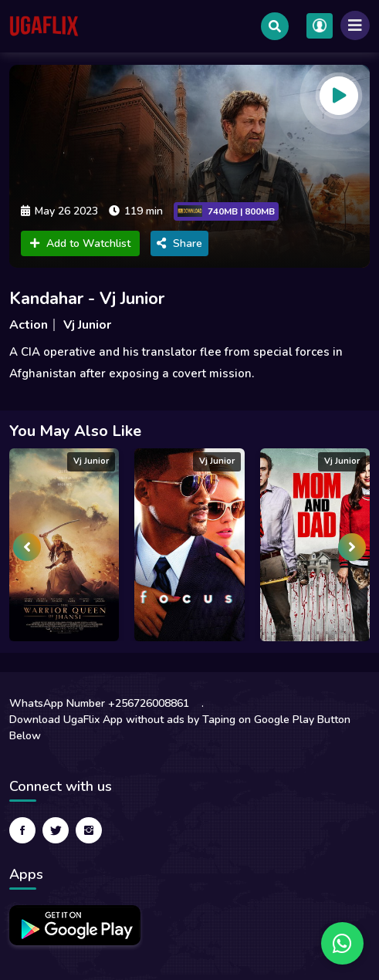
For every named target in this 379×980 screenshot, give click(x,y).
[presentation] (27, 547)
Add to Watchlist (80, 243)
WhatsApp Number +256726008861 (99, 703)
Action (29, 325)
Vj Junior (87, 325)
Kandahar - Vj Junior (87, 299)
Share (179, 243)
